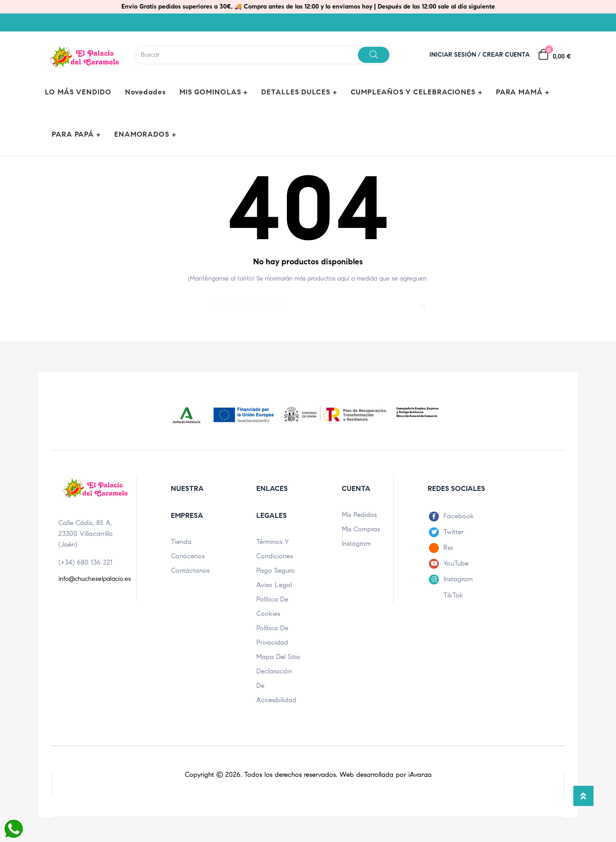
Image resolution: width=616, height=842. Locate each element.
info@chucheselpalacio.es (95, 579)
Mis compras (361, 529)
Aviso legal (274, 585)
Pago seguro (276, 570)
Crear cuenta (506, 55)
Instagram (356, 544)
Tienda (181, 542)
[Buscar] (308, 300)
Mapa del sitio (278, 657)
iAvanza (420, 775)
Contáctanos (190, 570)
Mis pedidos (359, 515)
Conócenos (188, 556)
